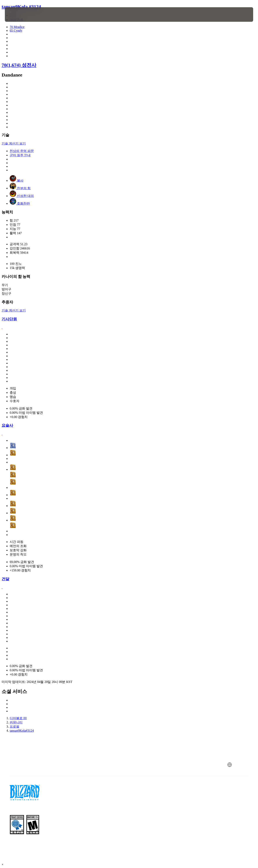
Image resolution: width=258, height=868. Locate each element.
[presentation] (17, 14)
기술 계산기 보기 (14, 143)
